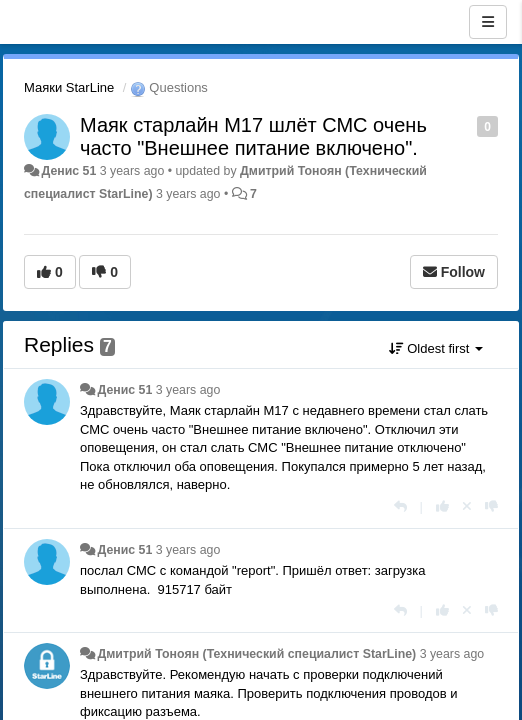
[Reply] (400, 506)
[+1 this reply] (442, 506)
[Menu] (488, 22)
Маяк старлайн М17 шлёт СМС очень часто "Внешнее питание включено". (253, 136)
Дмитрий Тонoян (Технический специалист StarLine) (256, 654)
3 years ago (188, 390)
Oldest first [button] (436, 348)
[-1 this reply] (491, 506)
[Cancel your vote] (467, 506)
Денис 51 (68, 171)
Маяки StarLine (69, 87)
